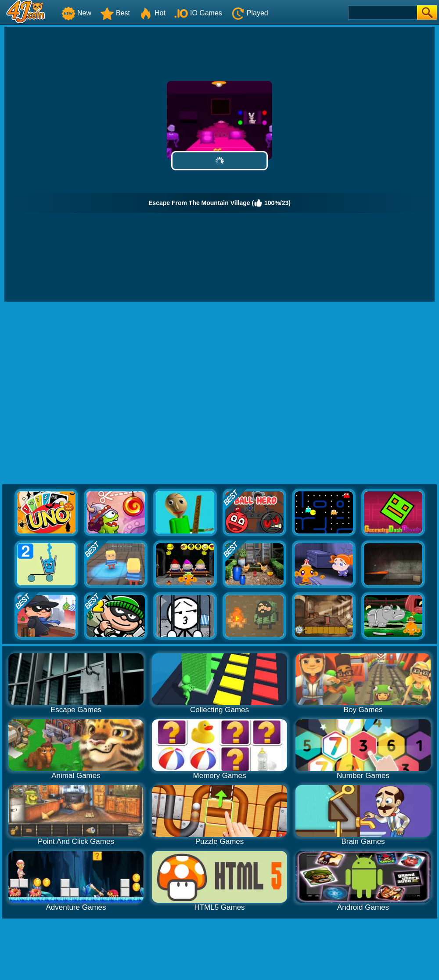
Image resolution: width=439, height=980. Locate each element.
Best (115, 13)
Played (250, 13)
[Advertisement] (87, 393)
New (76, 13)
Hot (152, 13)
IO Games (198, 13)
